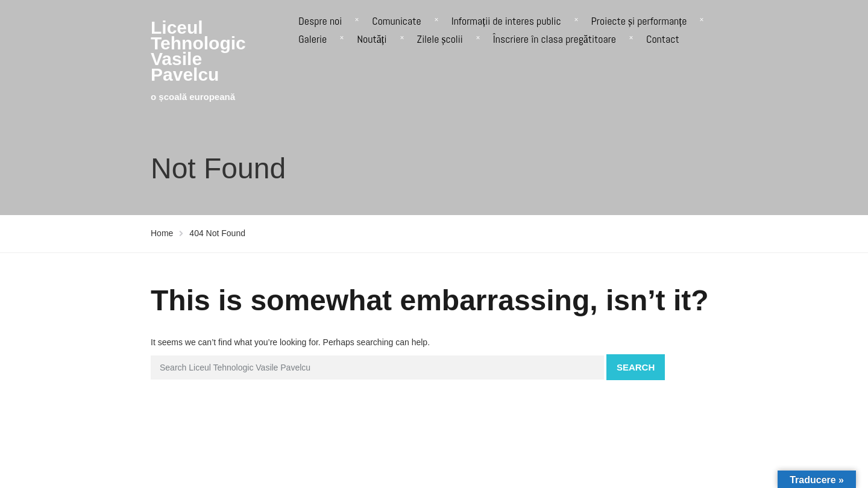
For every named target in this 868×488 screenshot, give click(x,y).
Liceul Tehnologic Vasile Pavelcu (198, 51)
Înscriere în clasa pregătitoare (555, 39)
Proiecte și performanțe (639, 21)
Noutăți (372, 39)
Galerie (313, 39)
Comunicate (396, 21)
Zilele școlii (440, 39)
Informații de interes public (506, 21)
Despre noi (320, 21)
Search (636, 367)
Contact (663, 39)
